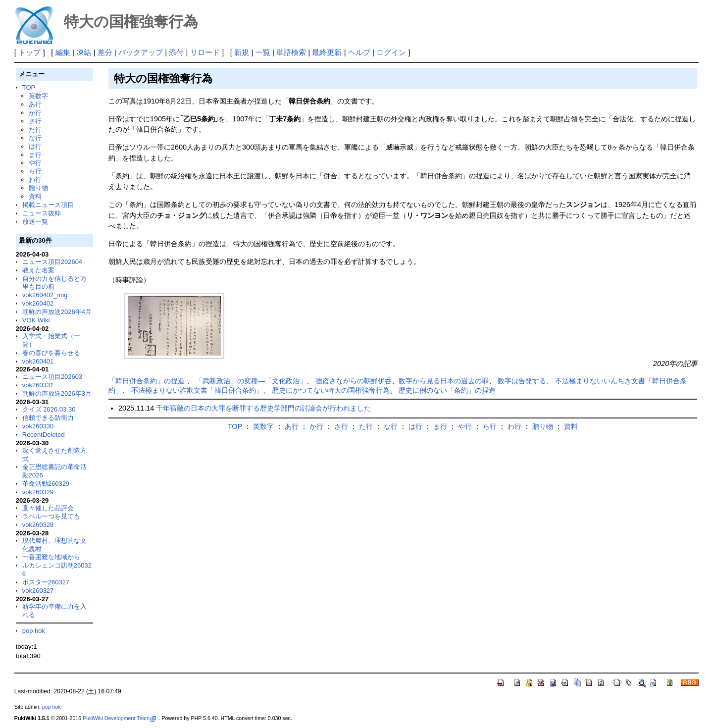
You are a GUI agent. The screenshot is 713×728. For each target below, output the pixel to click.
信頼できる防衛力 (48, 418)
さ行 (35, 121)
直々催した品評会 (48, 508)
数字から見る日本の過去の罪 (444, 381)
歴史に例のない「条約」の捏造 (447, 390)
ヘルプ (359, 52)
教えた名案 (38, 270)
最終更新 (327, 52)
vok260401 (38, 361)
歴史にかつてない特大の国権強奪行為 (331, 390)
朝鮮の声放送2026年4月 (57, 312)
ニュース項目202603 (52, 377)
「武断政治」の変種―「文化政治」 (251, 381)
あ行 (35, 104)
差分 (105, 52)
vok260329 (38, 492)
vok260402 (38, 303)
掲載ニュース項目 (48, 205)
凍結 (84, 52)
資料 (35, 196)
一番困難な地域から (51, 557)
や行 (35, 163)
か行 (35, 113)
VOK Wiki (36, 320)
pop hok (34, 631)
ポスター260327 (46, 582)
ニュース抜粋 (42, 213)
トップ (29, 52)
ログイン (391, 52)
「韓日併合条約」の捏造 (148, 381)
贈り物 (38, 188)
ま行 (35, 155)
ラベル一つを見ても (51, 516)
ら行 (35, 171)
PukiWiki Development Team (119, 718)
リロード (205, 52)
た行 (35, 130)
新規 (242, 52)
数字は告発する (522, 381)
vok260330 (38, 426)
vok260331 (38, 385)
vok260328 (38, 525)
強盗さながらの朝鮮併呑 (354, 381)
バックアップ (141, 52)
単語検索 (291, 52)
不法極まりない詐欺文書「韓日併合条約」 (197, 390)
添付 (176, 52)
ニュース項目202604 (52, 262)
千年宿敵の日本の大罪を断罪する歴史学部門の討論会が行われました (263, 408)
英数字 (38, 96)
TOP (29, 87)
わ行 (35, 180)
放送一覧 (35, 222)
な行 (35, 138)
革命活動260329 (46, 484)
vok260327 (38, 591)
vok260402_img (45, 295)
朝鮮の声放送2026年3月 (57, 393)
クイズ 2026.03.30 (49, 409)
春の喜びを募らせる (51, 353)
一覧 (263, 52)
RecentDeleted (44, 435)
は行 (35, 146)
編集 (63, 52)
